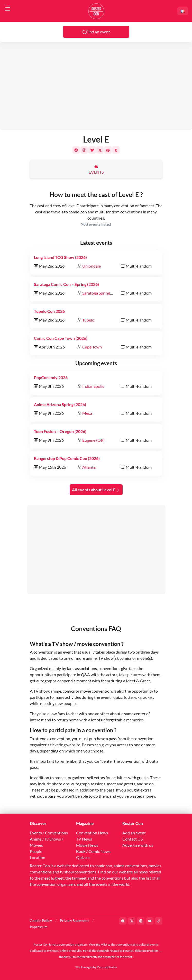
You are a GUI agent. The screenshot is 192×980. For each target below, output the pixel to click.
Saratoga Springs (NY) (102, 293)
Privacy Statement (74, 921)
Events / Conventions (49, 833)
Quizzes (83, 857)
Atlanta (89, 467)
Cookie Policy (41, 921)
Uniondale (92, 266)
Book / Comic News (93, 851)
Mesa (87, 413)
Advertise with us (138, 845)
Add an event (134, 833)
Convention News (92, 833)
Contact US (132, 839)
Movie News (87, 845)
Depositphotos (107, 967)
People (36, 851)
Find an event (96, 32)
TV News (84, 839)
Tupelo (88, 320)
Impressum (39, 927)
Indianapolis (93, 386)
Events (96, 172)
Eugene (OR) (93, 440)
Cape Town (92, 347)
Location (38, 857)
